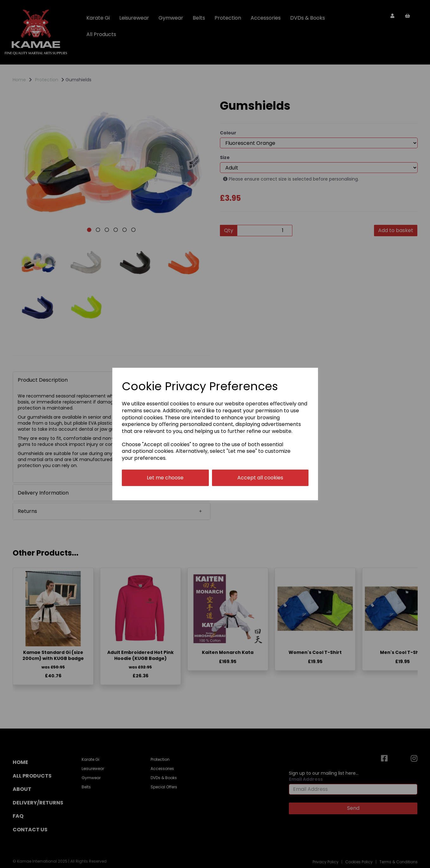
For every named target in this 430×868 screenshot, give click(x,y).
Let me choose (165, 478)
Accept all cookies (260, 478)
